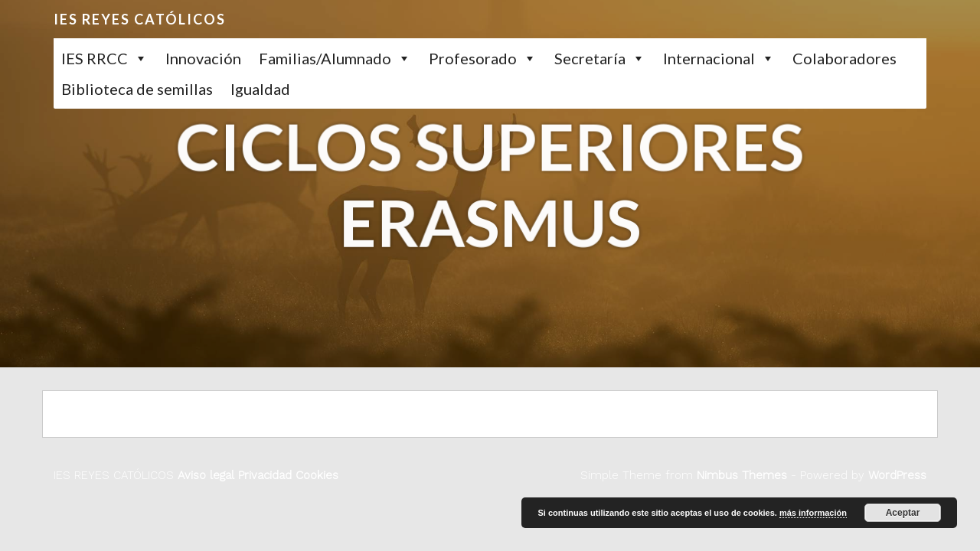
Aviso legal (206, 475)
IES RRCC (95, 58)
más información (813, 513)
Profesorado (473, 58)
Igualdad (260, 89)
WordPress (897, 475)
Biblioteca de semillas (137, 89)
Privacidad (263, 475)
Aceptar (903, 513)
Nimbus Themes (742, 475)
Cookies (315, 475)
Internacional (709, 58)
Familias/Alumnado (325, 58)
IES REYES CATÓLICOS (140, 19)
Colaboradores (844, 58)
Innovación (203, 58)
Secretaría (590, 58)
